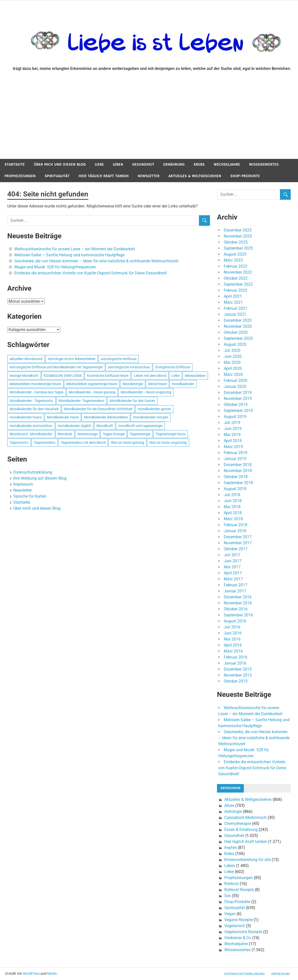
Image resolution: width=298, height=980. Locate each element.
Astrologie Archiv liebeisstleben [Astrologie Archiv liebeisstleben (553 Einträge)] (72, 359)
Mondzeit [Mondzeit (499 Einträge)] (65, 434)
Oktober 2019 (236, 405)
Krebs (199, 165)
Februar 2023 (236, 266)
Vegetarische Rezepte (243, 932)
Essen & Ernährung (241, 830)
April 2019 (233, 441)
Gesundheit (143, 165)
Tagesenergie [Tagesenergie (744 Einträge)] (140, 434)
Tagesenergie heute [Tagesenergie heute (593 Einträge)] (171, 434)
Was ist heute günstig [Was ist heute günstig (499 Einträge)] (128, 443)
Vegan (230, 914)
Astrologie (233, 811)
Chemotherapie (238, 824)
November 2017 (238, 543)
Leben (118, 165)
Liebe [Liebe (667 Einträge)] (175, 376)
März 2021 (233, 302)
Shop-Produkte (245, 176)
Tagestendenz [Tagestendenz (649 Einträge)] (45, 443)
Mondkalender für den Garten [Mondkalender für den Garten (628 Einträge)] (132, 401)
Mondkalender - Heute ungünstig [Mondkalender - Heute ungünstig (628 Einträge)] (146, 392)
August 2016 (235, 621)
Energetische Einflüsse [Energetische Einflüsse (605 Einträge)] (173, 367)
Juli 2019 (232, 423)
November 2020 (238, 326)
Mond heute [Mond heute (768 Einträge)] (158, 384)
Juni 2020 (233, 356)
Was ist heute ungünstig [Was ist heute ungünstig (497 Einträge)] (168, 443)
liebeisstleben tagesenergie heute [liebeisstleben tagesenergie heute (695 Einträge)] (92, 384)
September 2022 (238, 284)
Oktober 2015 (236, 681)
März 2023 (233, 260)
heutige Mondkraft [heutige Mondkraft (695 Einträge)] (24, 376)
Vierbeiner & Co (238, 938)
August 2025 (235, 254)
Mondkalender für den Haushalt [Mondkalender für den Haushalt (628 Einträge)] (34, 409)
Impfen (231, 848)
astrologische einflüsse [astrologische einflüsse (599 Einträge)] (119, 359)
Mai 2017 (232, 567)
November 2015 (238, 675)
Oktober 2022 (236, 278)
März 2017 (233, 579)
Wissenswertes (264, 165)
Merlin (52, 973)
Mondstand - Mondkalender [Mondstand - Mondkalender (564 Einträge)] (31, 434)
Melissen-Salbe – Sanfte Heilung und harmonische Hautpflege (69, 255)
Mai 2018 (232, 507)
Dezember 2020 (238, 320)
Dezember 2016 (238, 597)
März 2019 (233, 447)
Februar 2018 (236, 525)
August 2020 (235, 344)
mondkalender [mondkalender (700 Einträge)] (183, 384)
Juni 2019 (233, 429)
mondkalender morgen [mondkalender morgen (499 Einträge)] (151, 417)
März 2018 (233, 519)
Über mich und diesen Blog (60, 165)
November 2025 (238, 236)
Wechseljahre (227, 165)
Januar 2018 (235, 531)
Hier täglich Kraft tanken (104, 176)
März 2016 (233, 651)
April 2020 (233, 368)
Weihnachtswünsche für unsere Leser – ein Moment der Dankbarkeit (75, 249)
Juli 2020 (232, 350)
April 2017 (233, 573)
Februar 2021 (236, 308)
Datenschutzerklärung (33, 472)
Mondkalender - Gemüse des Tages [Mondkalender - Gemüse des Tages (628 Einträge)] (36, 392)
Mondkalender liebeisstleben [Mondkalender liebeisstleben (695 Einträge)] (106, 417)
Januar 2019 (235, 459)
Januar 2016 (235, 663)
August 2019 (235, 417)
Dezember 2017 (238, 537)
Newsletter (149, 176)
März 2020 (233, 374)
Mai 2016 (232, 639)
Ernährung (174, 165)
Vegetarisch (235, 926)
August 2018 (235, 489)
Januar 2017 (235, 591)
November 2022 (238, 272)
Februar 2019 (236, 453)
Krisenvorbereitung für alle (247, 860)
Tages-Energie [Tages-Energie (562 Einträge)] (114, 434)
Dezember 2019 (238, 393)
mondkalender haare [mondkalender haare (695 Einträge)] (26, 417)
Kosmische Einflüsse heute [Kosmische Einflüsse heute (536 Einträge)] (108, 376)
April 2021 (233, 296)
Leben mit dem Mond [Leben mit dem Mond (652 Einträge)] (150, 376)
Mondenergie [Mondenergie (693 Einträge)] (133, 384)
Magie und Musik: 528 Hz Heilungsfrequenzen (55, 267)
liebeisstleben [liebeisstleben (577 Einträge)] (195, 376)
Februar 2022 (236, 290)
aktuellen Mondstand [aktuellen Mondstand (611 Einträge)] (26, 359)
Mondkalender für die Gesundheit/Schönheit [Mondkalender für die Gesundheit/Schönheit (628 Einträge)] (98, 409)
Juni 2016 (233, 633)
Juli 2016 (232, 627)
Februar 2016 (236, 657)
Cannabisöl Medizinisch (245, 818)
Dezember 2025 (238, 230)
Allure (229, 805)
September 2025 (238, 248)
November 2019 (238, 399)
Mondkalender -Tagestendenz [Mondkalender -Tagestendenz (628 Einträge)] (81, 401)
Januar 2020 (235, 387)
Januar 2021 (235, 314)
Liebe (99, 165)
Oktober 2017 (236, 549)
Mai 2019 (232, 435)
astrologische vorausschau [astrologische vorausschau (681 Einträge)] (129, 367)
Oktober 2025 (236, 242)
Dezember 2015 (238, 669)
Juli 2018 (232, 495)
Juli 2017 (232, 555)
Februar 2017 (236, 585)
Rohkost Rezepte (239, 890)
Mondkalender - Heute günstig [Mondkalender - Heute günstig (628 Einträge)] (92, 392)
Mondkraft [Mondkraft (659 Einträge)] (105, 426)
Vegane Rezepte (238, 920)
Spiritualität (57, 176)
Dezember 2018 (238, 465)
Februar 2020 (236, 380)
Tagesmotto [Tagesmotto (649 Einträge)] (19, 443)
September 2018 (238, 483)
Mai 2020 (232, 362)
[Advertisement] (149, 121)
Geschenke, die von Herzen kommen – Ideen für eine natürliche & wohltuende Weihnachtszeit (96, 261)
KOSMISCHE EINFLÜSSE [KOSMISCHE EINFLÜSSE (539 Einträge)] (63, 376)
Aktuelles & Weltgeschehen (195, 176)
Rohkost (232, 884)
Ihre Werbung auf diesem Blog (40, 478)
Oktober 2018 (236, 477)
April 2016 (233, 645)
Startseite (15, 165)
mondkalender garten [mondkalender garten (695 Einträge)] (154, 409)
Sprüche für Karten (30, 496)
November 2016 (238, 603)
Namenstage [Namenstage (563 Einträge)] (88, 434)
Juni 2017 (233, 561)
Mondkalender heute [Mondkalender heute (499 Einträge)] (63, 417)
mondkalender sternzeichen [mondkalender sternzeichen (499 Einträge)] (31, 426)
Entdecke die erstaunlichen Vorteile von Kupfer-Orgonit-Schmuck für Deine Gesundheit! (91, 273)
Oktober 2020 (236, 332)
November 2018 (238, 471)
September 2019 (238, 411)
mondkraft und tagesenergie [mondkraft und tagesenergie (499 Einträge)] (140, 426)
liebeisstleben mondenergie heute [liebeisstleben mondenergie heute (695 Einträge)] (35, 384)
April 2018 (233, 513)
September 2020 (238, 338)
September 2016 (238, 615)
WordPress (31, 973)
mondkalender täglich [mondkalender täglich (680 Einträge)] (74, 426)
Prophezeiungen (20, 176)
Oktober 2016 (236, 609)
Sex (228, 896)
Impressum (23, 484)
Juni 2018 (233, 501)
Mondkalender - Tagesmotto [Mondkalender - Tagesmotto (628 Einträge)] (31, 401)
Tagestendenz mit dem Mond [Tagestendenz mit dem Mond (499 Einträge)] (83, 443)
